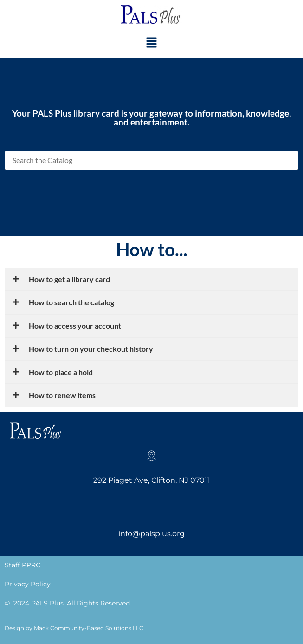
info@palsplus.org (151, 534)
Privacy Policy (28, 584)
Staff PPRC (23, 565)
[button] (151, 43)
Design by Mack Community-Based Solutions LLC (74, 628)
